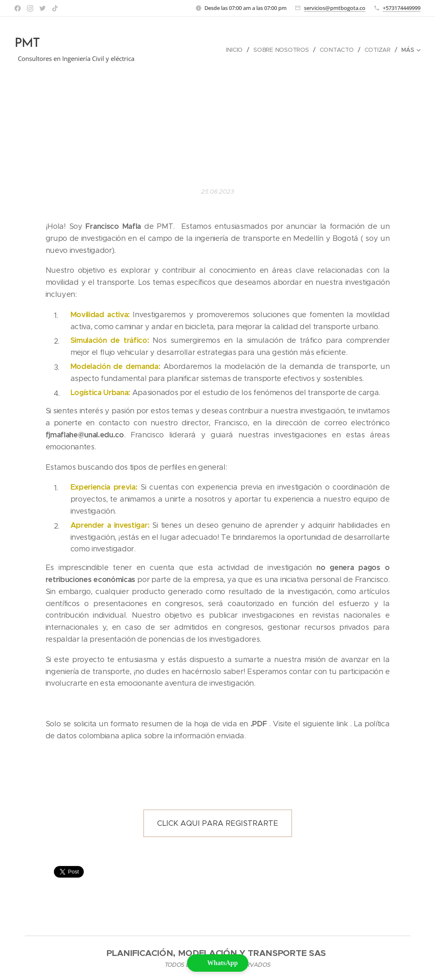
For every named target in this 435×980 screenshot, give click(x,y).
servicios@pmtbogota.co (335, 8)
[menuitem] (235, 50)
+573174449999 (402, 8)
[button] (218, 963)
